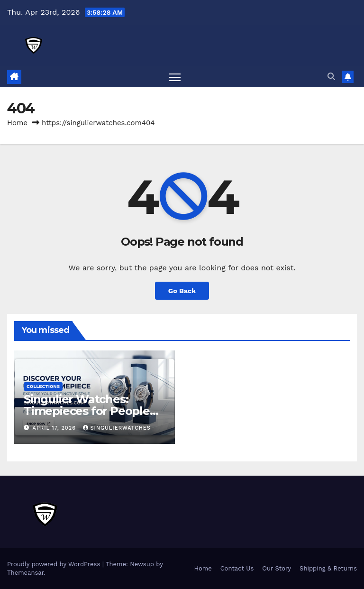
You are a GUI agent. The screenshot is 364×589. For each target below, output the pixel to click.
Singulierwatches (117, 428)
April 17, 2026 (55, 428)
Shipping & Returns (328, 568)
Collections (43, 386)
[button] (331, 77)
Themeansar (25, 573)
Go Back (182, 291)
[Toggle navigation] (175, 77)
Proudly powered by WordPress (55, 564)
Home (17, 123)
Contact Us (237, 568)
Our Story (277, 568)
